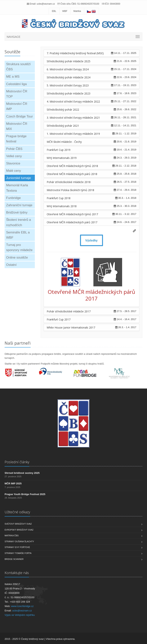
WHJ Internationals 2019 (62, 158)
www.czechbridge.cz (22, 606)
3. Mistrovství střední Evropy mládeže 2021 (73, 118)
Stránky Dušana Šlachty (19, 541)
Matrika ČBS (12, 536)
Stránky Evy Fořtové (17, 547)
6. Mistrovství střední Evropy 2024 (68, 69)
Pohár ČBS (14, 149)
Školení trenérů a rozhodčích (18, 222)
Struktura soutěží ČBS (18, 67)
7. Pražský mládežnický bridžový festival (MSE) (75, 53)
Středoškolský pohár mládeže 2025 (69, 61)
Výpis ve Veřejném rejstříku (20, 615)
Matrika (77, 11)
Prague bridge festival (16, 139)
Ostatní (11, 265)
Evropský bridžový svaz (19, 530)
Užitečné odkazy (17, 512)
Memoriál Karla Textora (17, 188)
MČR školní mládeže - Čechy (64, 142)
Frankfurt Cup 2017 (59, 319)
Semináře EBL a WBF (18, 235)
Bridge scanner (14, 559)
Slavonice (13, 163)
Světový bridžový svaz (18, 524)
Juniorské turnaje (18, 178)
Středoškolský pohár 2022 (63, 110)
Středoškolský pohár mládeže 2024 (69, 77)
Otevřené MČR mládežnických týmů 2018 (72, 166)
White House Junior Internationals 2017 (71, 327)
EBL (54, 11)
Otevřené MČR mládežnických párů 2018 (72, 174)
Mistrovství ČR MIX (17, 126)
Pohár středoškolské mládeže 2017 (69, 311)
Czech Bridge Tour (20, 116)
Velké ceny (14, 156)
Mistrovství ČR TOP (17, 94)
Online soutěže (17, 258)
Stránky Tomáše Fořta (18, 553)
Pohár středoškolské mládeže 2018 (69, 182)
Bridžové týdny (17, 212)
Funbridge (13, 198)
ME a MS (13, 77)
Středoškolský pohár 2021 (63, 126)
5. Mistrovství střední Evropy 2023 (68, 85)
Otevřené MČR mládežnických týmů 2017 (72, 214)
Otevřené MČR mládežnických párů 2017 (72, 222)
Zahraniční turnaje (19, 205)
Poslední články (17, 462)
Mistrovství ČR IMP (17, 106)
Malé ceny (13, 171)
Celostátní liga (16, 84)
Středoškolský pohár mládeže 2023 (69, 93)
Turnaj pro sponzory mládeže (19, 247)
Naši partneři (18, 343)
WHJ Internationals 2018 (62, 206)
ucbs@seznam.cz (46, 4)
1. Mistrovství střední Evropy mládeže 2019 (73, 134)
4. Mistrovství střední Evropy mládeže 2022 (73, 101)
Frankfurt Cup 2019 (59, 150)
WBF (65, 11)
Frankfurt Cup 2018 (59, 198)
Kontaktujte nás (17, 573)
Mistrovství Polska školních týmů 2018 (70, 190)
